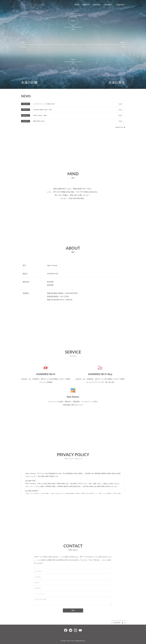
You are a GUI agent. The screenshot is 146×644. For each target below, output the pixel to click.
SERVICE (97, 5)
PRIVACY (109, 5)
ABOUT (86, 5)
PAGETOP (117, 623)
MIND (77, 5)
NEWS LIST (119, 127)
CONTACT (121, 5)
